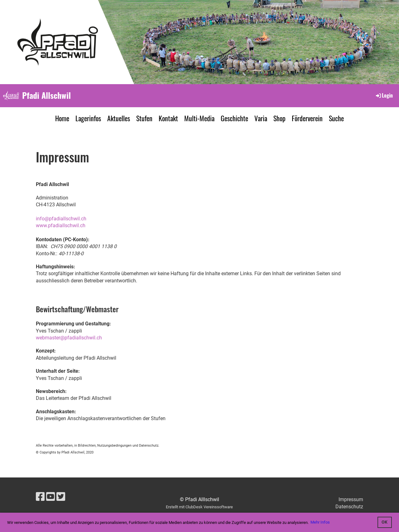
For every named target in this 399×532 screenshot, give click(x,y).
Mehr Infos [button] (320, 522)
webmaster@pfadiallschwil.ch (69, 338)
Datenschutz (349, 507)
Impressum (351, 499)
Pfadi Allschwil (46, 95)
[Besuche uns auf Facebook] (40, 497)
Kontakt (168, 118)
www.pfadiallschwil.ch (61, 225)
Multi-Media (199, 118)
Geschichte (234, 118)
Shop (279, 118)
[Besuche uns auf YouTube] (50, 497)
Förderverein (307, 118)
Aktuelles (119, 118)
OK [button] (385, 522)
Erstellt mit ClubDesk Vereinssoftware (199, 507)
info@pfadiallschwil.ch (61, 219)
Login (384, 95)
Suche (336, 118)
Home (62, 118)
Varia (261, 118)
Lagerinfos (88, 118)
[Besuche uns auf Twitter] (61, 497)
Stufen (144, 118)
